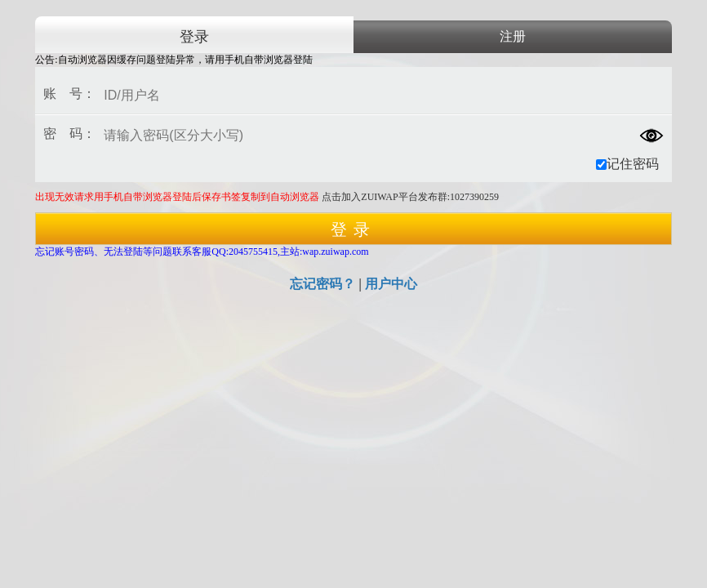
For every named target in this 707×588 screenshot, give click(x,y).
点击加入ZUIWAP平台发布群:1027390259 (410, 197)
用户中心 (391, 284)
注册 (513, 36)
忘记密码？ (322, 284)
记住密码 (627, 164)
